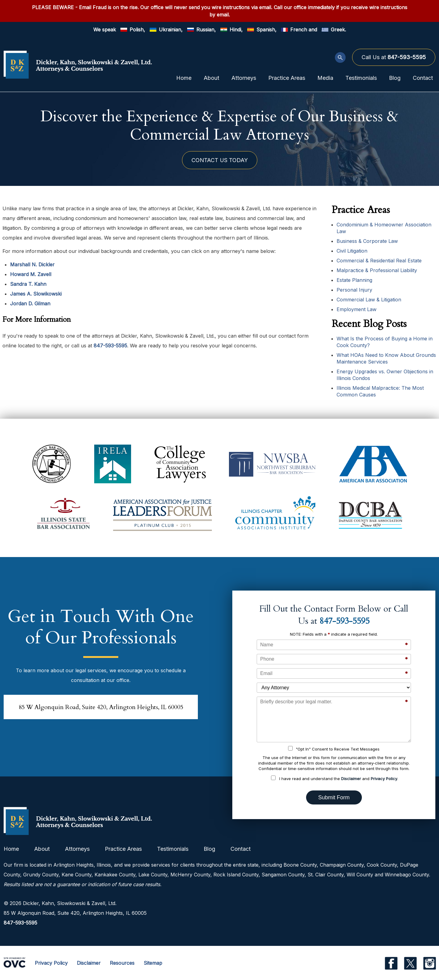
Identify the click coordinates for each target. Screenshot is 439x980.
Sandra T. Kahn (28, 284)
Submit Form (334, 797)
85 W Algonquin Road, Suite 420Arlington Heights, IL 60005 (101, 707)
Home (184, 78)
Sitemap (153, 963)
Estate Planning (354, 280)
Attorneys (244, 78)
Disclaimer (351, 779)
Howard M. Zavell (31, 274)
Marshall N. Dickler (32, 265)
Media (325, 78)
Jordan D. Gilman (30, 304)
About (211, 78)
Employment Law (357, 309)
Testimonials (361, 78)
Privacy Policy (384, 779)
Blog (395, 78)
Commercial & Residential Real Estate (379, 261)
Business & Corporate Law (367, 241)
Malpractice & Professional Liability (377, 270)
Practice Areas (287, 78)
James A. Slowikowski (36, 294)
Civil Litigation (352, 251)
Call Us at (394, 57)
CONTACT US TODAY (220, 160)
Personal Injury (354, 290)
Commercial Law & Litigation (369, 300)
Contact (423, 78)
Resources (122, 963)
